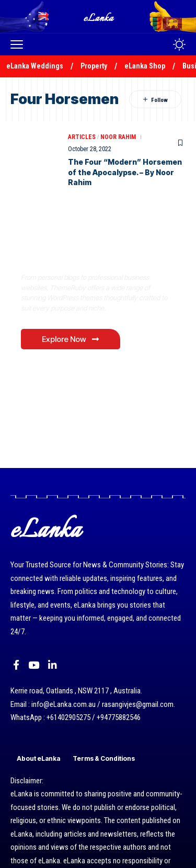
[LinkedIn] (53, 665)
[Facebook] (16, 665)
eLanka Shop (145, 66)
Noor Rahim (118, 137)
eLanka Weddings (35, 66)
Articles (82, 137)
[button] (19, 44)
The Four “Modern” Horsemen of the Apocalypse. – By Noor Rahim (125, 172)
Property (94, 66)
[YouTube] (34, 665)
